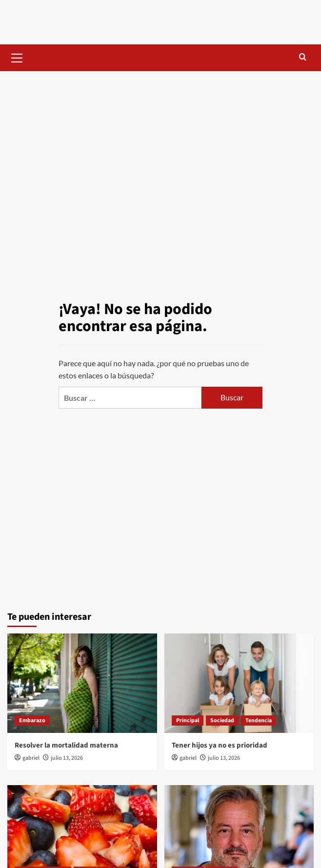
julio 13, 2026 (67, 758)
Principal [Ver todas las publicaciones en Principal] (188, 720)
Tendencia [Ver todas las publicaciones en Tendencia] (259, 720)
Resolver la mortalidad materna (66, 745)
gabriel (31, 758)
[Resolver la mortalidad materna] (82, 683)
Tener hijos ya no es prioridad (220, 745)
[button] (17, 57)
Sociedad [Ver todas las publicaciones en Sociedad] (222, 720)
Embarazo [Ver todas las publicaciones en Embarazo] (32, 720)
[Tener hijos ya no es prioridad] (239, 683)
